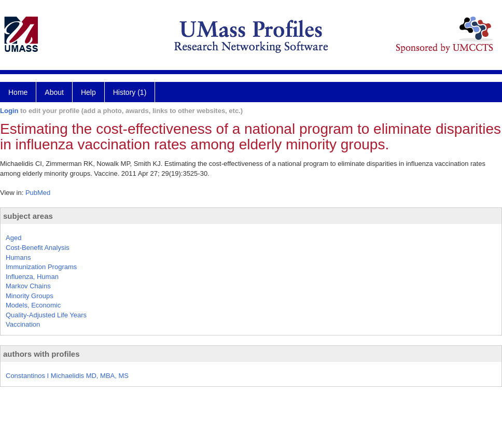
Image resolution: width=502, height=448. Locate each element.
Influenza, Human (32, 277)
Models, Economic (33, 305)
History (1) (130, 92)
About (54, 92)
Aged (13, 238)
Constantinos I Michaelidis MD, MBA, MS (67, 376)
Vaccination (23, 324)
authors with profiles (41, 354)
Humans (18, 257)
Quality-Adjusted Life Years (46, 315)
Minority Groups (30, 296)
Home (18, 92)
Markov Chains (28, 286)
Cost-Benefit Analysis (38, 248)
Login (9, 111)
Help (88, 92)
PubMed (38, 193)
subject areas (28, 216)
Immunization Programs (41, 267)
